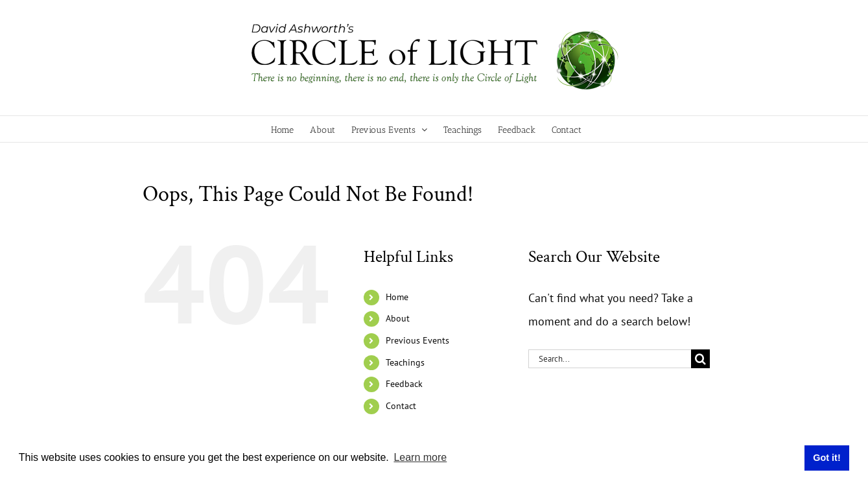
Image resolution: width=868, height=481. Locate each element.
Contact (401, 406)
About (398, 318)
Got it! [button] (827, 458)
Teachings (405, 362)
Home (397, 297)
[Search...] (610, 359)
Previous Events (417, 340)
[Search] (700, 359)
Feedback (404, 384)
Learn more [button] (420, 457)
